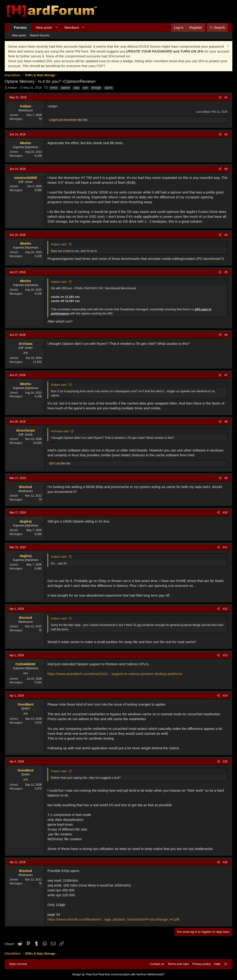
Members (72, 27)
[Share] (220, 98)
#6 (226, 335)
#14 (225, 696)
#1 (226, 97)
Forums (20, 27)
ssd (85, 88)
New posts (44, 27)
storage (96, 88)
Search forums (40, 35)
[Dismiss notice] (227, 46)
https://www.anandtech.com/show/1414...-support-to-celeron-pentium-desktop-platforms (115, 674)
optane (65, 88)
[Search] (217, 27)
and (63, 120)
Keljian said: (59, 244)
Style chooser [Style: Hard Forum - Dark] (18, 964)
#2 (226, 134)
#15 (225, 762)
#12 (225, 609)
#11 (225, 547)
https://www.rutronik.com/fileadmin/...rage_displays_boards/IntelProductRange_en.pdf (113, 919)
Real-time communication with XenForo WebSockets (132, 974)
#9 (226, 478)
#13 (225, 655)
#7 (226, 375)
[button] (56, 27)
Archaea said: (60, 431)
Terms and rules (178, 964)
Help (217, 964)
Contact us (157, 964)
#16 (225, 862)
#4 (226, 235)
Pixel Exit (92, 974)
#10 (225, 513)
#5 (226, 272)
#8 (226, 422)
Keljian (13, 88)
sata (76, 88)
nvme (54, 88)
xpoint (109, 88)
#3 (226, 169)
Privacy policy (201, 964)
